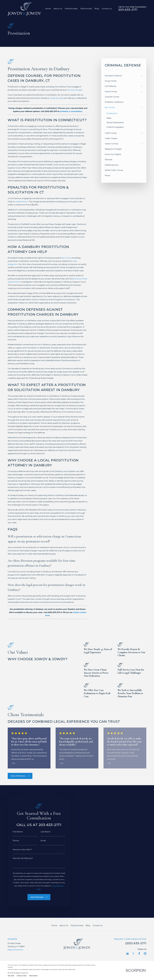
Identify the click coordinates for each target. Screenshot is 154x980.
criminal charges (75, 90)
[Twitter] (133, 953)
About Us (64, 925)
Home (54, 925)
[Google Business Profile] (128, 953)
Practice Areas (77, 925)
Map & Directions (15, 950)
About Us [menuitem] (58, 9)
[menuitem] (122, 76)
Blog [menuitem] (97, 9)
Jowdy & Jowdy (57, 98)
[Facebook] (139, 953)
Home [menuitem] (48, 9)
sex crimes (66, 258)
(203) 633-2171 (136, 943)
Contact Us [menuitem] (107, 9)
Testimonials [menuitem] (86, 9)
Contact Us (98, 925)
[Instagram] (145, 953)
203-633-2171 (128, 10)
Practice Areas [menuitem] (71, 9)
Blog (88, 925)
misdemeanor (21, 202)
